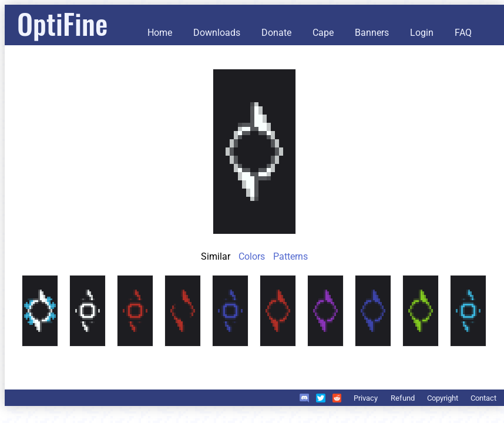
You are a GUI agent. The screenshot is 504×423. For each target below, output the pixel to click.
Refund (403, 398)
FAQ (463, 33)
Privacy (366, 398)
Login (422, 33)
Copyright (443, 398)
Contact (483, 398)
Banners (372, 33)
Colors (252, 256)
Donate (276, 33)
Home (160, 33)
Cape (323, 33)
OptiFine (62, 23)
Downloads (217, 33)
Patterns (290, 256)
